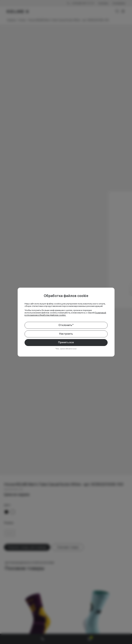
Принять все (66, 342)
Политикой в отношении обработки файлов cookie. (65, 314)
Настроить (66, 334)
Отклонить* (66, 325)
